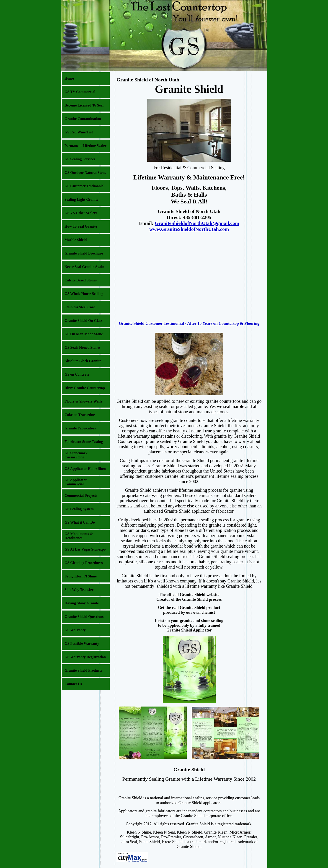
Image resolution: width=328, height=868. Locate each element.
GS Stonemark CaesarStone (76, 455)
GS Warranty (75, 630)
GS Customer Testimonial (85, 186)
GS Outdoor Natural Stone (85, 173)
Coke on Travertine (80, 415)
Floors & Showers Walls (83, 401)
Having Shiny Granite (82, 603)
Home (69, 78)
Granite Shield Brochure (84, 253)
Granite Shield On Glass (84, 321)
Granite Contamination (83, 119)
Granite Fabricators (80, 428)
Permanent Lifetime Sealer (85, 146)
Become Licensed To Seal (84, 105)
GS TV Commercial (80, 92)
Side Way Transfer (79, 590)
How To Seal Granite (81, 226)
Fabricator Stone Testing (84, 442)
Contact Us (73, 684)
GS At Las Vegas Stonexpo (85, 549)
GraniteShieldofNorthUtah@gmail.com (197, 223)
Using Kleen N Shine (81, 576)
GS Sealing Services (80, 159)
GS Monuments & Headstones (79, 536)
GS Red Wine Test (79, 132)
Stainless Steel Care (80, 307)
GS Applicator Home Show (85, 469)
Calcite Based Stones (81, 280)
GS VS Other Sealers (81, 213)
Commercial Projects (81, 495)
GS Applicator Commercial (76, 482)
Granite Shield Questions (84, 617)
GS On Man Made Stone (84, 334)
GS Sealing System (79, 509)
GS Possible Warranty (82, 643)
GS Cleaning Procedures (84, 563)
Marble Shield (76, 240)
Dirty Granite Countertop (85, 388)
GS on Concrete (77, 374)
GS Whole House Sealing (84, 294)
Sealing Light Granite (81, 199)
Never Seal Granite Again (84, 267)
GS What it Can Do (80, 522)
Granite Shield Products (83, 670)
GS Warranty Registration (85, 657)
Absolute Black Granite (83, 361)
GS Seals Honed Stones (83, 347)
